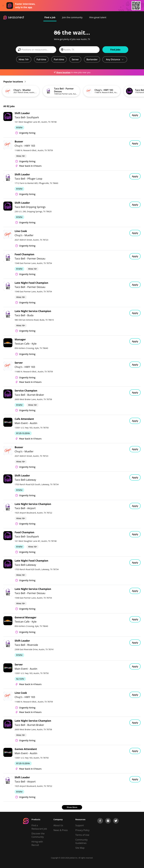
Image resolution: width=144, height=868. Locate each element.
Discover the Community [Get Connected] (38, 835)
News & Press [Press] (61, 830)
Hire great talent (98, 17)
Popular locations (14, 82)
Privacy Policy (82, 830)
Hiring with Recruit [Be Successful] (37, 843)
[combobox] (36, 50)
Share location (62, 72)
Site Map (80, 848)
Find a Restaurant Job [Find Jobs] (39, 827)
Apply (135, 115)
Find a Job (50, 17)
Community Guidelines (81, 841)
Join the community (72, 17)
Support (80, 825)
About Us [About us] (58, 825)
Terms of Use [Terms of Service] (82, 835)
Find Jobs (115, 50)
